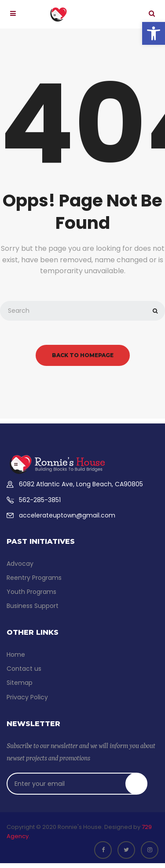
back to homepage (83, 355)
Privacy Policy (27, 697)
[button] (154, 33)
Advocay (20, 564)
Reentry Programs (34, 578)
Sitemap (20, 683)
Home (16, 655)
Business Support (33, 606)
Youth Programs (31, 592)
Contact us (24, 669)
